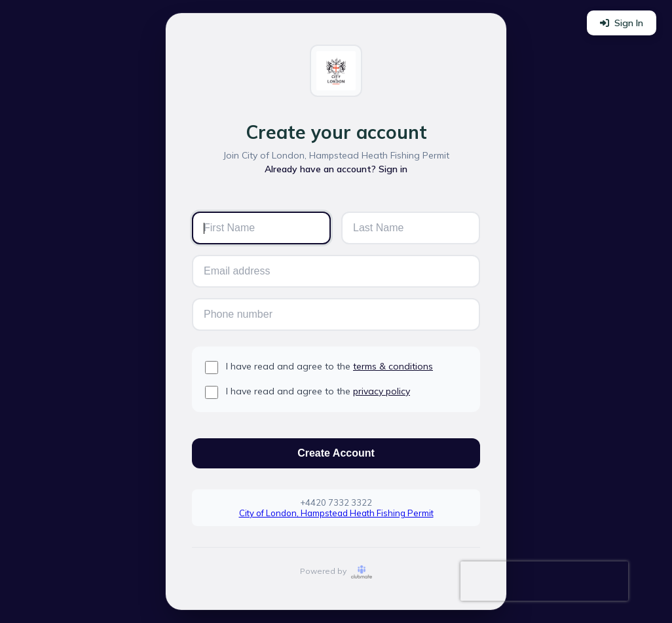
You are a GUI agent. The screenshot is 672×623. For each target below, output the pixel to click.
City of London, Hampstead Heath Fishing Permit (336, 513)
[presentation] (544, 581)
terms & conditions (393, 366)
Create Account (336, 453)
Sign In (622, 23)
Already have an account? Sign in (336, 169)
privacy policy (382, 391)
